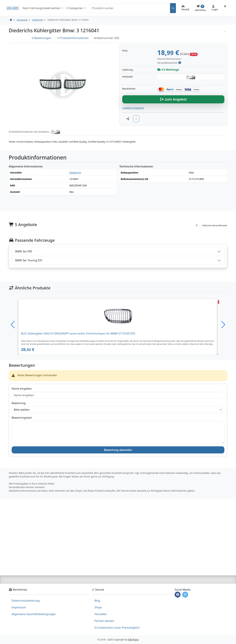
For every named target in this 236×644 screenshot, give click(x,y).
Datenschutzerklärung (26, 601)
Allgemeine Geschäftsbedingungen (34, 614)
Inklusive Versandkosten (215, 277)
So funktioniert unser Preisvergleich (117, 628)
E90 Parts (133, 640)
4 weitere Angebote (133, 159)
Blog (97, 601)
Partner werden (104, 621)
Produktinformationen (73, 38)
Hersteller (101, 614)
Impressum (19, 607)
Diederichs (75, 224)
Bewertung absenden (118, 501)
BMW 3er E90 (24, 303)
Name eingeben (22, 440)
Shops (98, 607)
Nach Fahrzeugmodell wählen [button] (42, 8)
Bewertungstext (22, 469)
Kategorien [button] (75, 8)
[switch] (198, 276)
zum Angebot (173, 150)
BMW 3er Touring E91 (29, 312)
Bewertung (19, 454)
